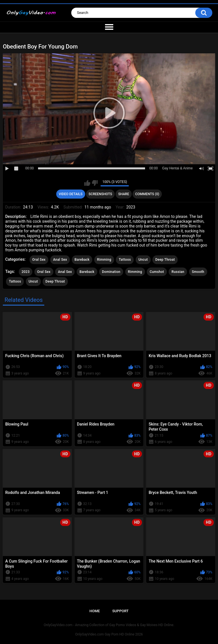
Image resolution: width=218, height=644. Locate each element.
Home (95, 611)
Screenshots (100, 194)
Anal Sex (60, 260)
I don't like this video (95, 183)
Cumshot (157, 272)
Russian (178, 272)
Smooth (198, 272)
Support (120, 611)
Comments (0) (147, 194)
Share (124, 194)
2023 (26, 272)
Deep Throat (165, 260)
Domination (111, 272)
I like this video (87, 183)
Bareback (82, 260)
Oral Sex (39, 260)
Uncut (143, 260)
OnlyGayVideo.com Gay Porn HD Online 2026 (109, 634)
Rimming (104, 260)
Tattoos (125, 260)
